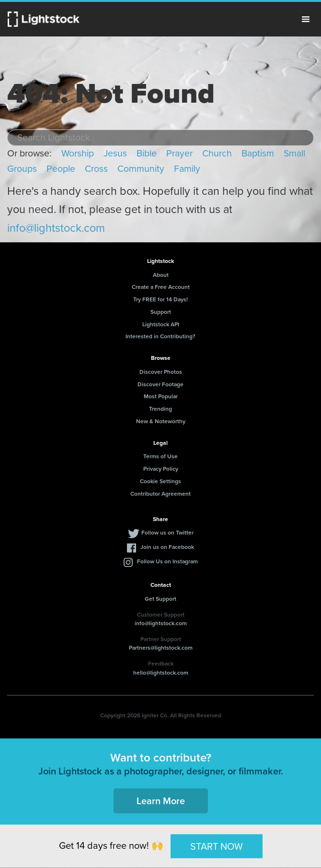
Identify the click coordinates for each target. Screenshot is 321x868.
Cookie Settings (160, 481)
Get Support (160, 599)
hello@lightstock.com (161, 672)
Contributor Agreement (160, 493)
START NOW (217, 846)
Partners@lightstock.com (161, 648)
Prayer (179, 153)
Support (161, 312)
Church (217, 153)
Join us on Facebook (167, 547)
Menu (306, 19)
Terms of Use (160, 456)
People (61, 169)
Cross (96, 169)
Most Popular (161, 396)
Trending (160, 409)
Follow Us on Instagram (167, 561)
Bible (147, 153)
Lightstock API (161, 324)
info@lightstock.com (56, 228)
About (161, 275)
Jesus (115, 153)
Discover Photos (161, 372)
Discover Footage (160, 384)
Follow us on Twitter (167, 532)
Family (187, 169)
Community (141, 169)
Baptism (258, 153)
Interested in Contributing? (160, 336)
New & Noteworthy (161, 421)
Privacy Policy (161, 469)
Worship (78, 153)
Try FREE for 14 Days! (160, 299)
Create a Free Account (161, 287)
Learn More (161, 801)
